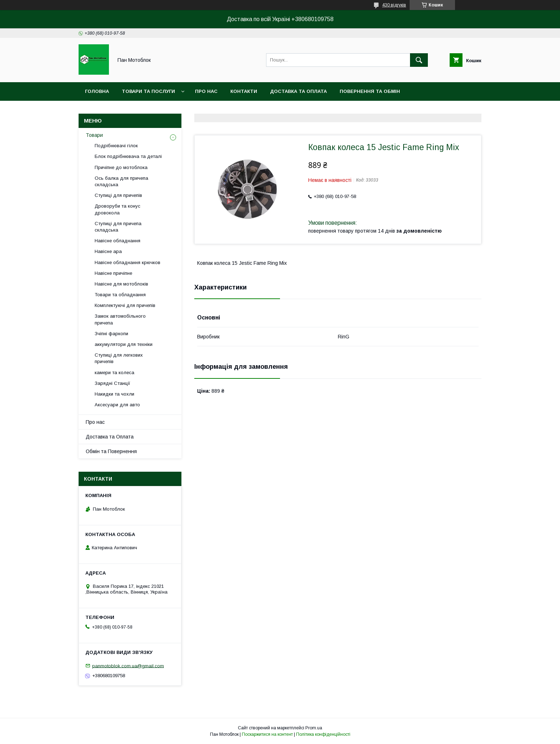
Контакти (244, 91)
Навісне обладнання (117, 241)
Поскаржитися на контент (267, 734)
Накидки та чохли (114, 394)
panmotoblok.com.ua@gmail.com (128, 666)
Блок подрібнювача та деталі (128, 156)
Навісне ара (108, 251)
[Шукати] (419, 60)
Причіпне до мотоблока (121, 167)
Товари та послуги (148, 91)
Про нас (206, 91)
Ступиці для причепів (118, 195)
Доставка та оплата (298, 91)
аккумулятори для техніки (124, 344)
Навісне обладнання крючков (127, 262)
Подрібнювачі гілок (116, 146)
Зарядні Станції (112, 383)
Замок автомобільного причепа (120, 319)
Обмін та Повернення (111, 451)
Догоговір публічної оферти (125, 110)
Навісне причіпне (113, 273)
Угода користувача (206, 110)
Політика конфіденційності (323, 734)
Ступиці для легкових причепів (119, 358)
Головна (97, 91)
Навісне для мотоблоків (121, 284)
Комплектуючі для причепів (125, 305)
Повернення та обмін (370, 91)
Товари (94, 135)
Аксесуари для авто (117, 405)
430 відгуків (394, 5)
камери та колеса (114, 373)
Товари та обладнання (120, 295)
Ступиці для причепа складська (118, 227)
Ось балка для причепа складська (121, 181)
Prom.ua (314, 728)
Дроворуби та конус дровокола (117, 209)
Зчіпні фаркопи (111, 334)
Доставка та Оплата (110, 437)
